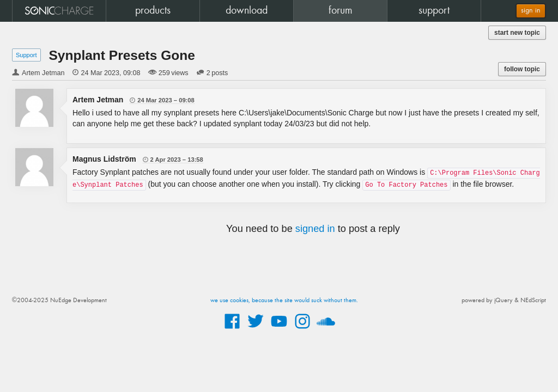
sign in (531, 11)
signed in (315, 229)
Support (26, 55)
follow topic (522, 69)
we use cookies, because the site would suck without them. (284, 301)
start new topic (517, 33)
